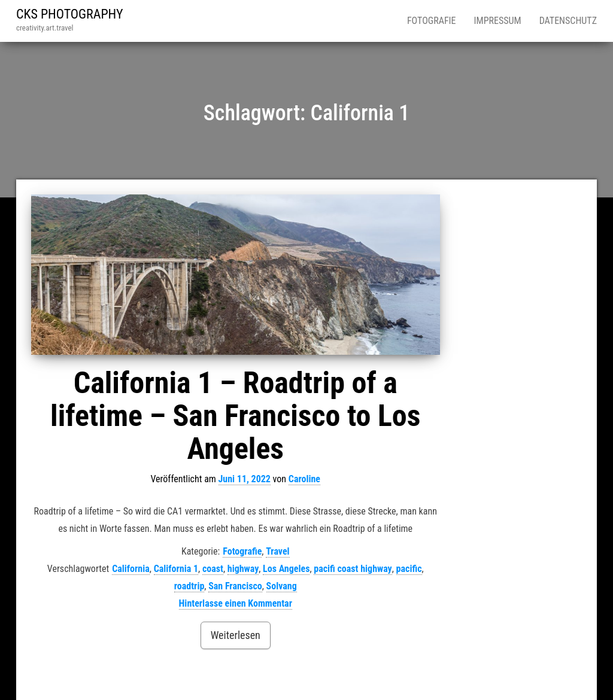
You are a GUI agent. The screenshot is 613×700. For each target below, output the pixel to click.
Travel (277, 551)
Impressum (498, 21)
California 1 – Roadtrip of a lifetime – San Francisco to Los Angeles (235, 416)
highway (243, 569)
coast (213, 569)
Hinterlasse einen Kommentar (236, 603)
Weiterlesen (236, 635)
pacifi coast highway (353, 569)
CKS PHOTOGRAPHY (70, 14)
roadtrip (189, 586)
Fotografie (432, 21)
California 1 (176, 569)
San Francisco (235, 586)
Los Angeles (286, 569)
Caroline (304, 479)
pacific (409, 569)
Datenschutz (568, 21)
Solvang (282, 586)
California (131, 569)
